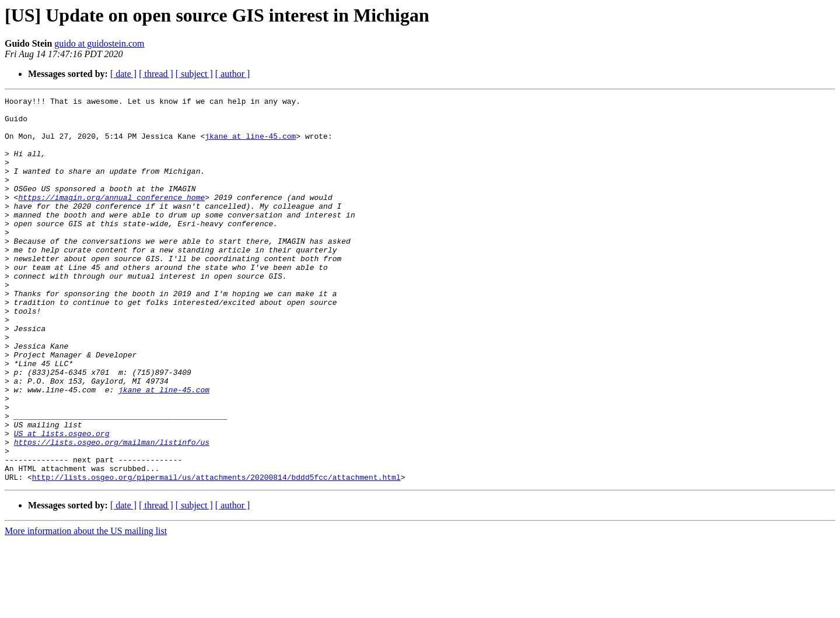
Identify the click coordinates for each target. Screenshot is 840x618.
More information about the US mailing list (86, 608)
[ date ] (123, 74)
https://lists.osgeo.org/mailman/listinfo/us (112, 512)
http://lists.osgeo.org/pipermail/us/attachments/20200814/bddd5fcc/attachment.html (216, 554)
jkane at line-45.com (250, 145)
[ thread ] (156, 74)
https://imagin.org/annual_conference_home (111, 218)
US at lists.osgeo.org (62, 501)
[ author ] (233, 74)
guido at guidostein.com (99, 43)
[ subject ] (194, 74)
